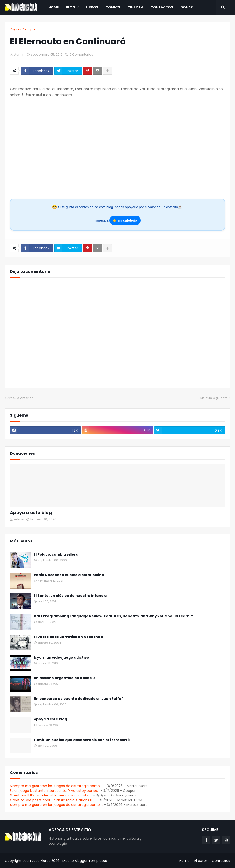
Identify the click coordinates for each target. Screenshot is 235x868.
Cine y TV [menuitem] (135, 7)
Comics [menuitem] (113, 7)
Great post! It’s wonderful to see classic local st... (51, 795)
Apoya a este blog (31, 513)
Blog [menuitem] (71, 7)
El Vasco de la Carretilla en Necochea (68, 637)
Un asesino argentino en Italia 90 (64, 678)
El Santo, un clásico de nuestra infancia (70, 596)
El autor (201, 861)
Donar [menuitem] (187, 7)
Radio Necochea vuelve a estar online (69, 575)
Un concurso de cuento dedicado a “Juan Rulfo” (78, 699)
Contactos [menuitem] (162, 7)
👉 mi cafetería (125, 220)
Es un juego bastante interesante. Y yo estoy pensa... (55, 791)
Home (184, 861)
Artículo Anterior (20, 398)
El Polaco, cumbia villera (56, 554)
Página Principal (23, 29)
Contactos (221, 861)
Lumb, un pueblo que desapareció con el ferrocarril (82, 740)
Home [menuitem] (53, 7)
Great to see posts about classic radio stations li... (52, 800)
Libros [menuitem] (92, 7)
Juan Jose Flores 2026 (41, 861)
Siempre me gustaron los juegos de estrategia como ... (57, 786)
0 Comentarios (81, 54)
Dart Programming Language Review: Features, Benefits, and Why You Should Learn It (113, 616)
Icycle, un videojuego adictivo (61, 657)
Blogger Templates (91, 861)
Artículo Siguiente (214, 398)
